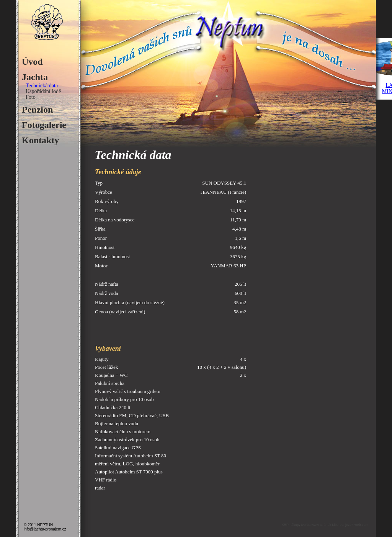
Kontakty (40, 140)
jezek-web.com (357, 525)
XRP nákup (290, 525)
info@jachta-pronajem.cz (45, 529)
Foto (31, 97)
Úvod (32, 62)
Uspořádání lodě (43, 91)
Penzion (37, 110)
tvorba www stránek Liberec (322, 525)
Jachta (35, 77)
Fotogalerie (44, 125)
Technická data (42, 86)
